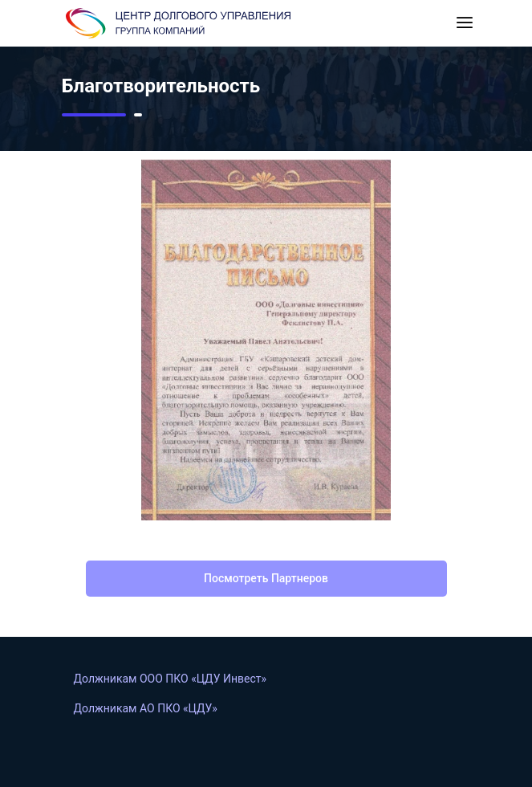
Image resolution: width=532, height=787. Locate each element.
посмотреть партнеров (266, 578)
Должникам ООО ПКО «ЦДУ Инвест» (171, 679)
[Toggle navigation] (465, 23)
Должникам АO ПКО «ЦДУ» (146, 708)
